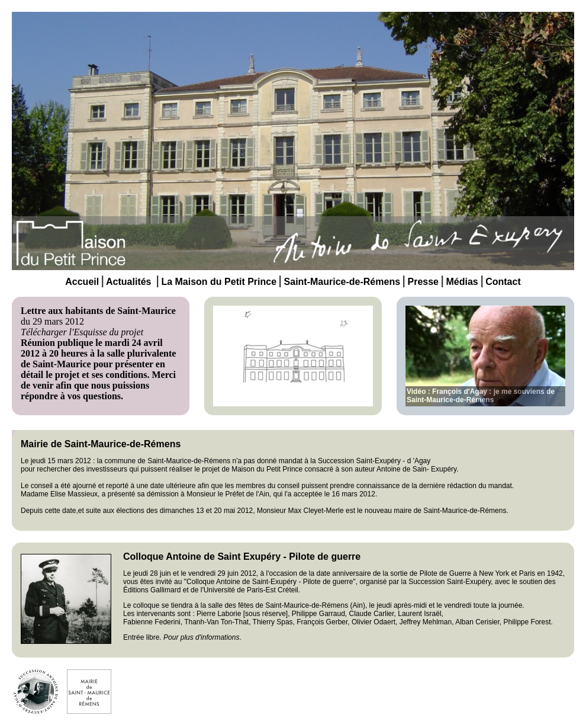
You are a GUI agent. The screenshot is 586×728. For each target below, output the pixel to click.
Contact (503, 282)
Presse (422, 282)
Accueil (82, 282)
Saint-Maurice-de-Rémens (342, 282)
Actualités (128, 282)
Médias (462, 282)
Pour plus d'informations (201, 637)
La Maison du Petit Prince (219, 282)
